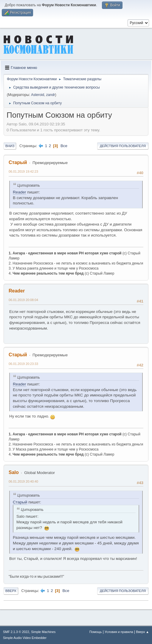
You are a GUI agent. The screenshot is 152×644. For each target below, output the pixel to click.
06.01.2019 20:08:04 (23, 300)
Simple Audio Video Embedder (25, 638)
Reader (20, 192)
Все (64, 146)
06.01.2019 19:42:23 (23, 171)
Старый (18, 162)
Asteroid (38, 95)
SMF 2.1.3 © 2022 (16, 632)
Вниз (10, 146)
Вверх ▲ (142, 632)
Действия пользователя (123, 146)
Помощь (96, 632)
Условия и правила (119, 632)
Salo (14, 472)
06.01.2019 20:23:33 (23, 364)
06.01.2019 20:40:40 (23, 481)
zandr (51, 95)
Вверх (11, 591)
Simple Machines (43, 632)
